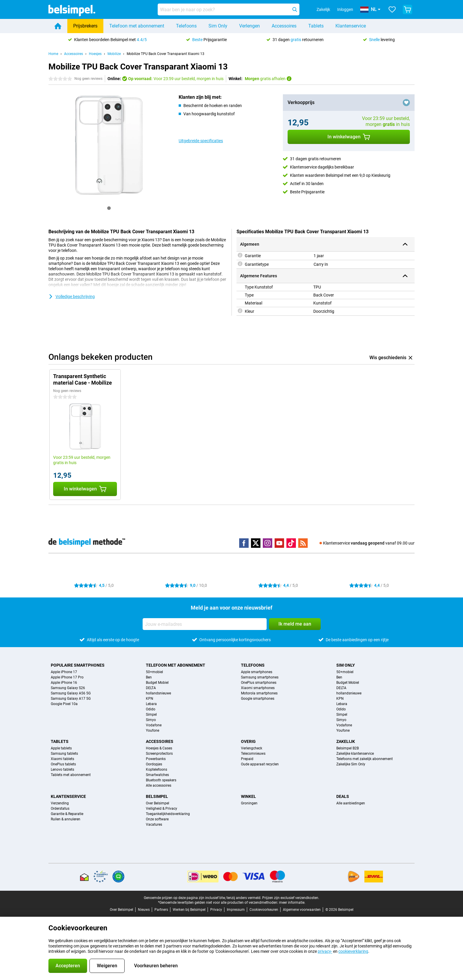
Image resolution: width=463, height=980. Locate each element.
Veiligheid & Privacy (162, 809)
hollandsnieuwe (158, 693)
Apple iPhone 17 (64, 672)
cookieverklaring (353, 951)
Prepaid (247, 759)
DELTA (151, 688)
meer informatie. (292, 903)
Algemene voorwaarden (302, 910)
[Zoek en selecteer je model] (229, 9)
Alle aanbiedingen (351, 803)
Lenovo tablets (62, 770)
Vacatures (154, 825)
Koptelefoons (156, 770)
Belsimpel (157, 796)
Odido (151, 709)
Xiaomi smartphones (258, 688)
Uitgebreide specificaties (201, 141)
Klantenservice (351, 26)
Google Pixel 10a (64, 704)
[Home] (58, 26)
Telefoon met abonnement (137, 26)
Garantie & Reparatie (67, 814)
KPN (150, 699)
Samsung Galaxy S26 (68, 688)
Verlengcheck (252, 748)
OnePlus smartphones (259, 683)
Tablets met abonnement (71, 775)
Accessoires (284, 26)
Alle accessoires (159, 785)
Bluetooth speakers (161, 780)
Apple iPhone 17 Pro (67, 677)
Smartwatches (157, 775)
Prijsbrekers (85, 26)
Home (53, 54)
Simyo (151, 720)
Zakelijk (346, 741)
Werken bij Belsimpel (189, 910)
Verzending (60, 803)
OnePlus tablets (63, 764)
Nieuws (144, 910)
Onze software (157, 819)
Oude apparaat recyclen (260, 764)
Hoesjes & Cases (159, 748)
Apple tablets (61, 748)
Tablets (316, 26)
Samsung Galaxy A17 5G (71, 699)
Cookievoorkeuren (264, 910)
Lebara (151, 704)
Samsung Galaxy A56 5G (71, 693)
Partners (161, 910)
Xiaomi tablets (62, 759)
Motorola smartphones (259, 693)
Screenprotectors (159, 754)
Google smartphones (258, 699)
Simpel (151, 715)
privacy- (325, 951)
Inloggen (345, 9)
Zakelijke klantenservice (355, 754)
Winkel (248, 796)
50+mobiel (154, 672)
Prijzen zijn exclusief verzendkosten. (291, 898)
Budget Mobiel (157, 683)
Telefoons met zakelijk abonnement (365, 759)
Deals (343, 796)
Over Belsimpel (158, 803)
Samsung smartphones (260, 677)
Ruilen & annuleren (66, 819)
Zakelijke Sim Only (351, 764)
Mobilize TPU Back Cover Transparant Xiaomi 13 (166, 54)
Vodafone (154, 725)
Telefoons (186, 26)
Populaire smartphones (78, 665)
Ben (149, 677)
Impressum (236, 910)
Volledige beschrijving (72, 297)
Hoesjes (95, 54)
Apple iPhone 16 (64, 683)
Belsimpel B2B (348, 748)
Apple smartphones (257, 672)
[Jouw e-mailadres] (205, 624)
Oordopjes (154, 764)
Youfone (153, 730)
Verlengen (250, 26)
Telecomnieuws (253, 754)
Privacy (216, 910)
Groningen (249, 803)
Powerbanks (156, 759)
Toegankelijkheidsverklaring (168, 814)
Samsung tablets (64, 754)
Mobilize (114, 54)
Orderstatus (60, 809)
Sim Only (218, 26)
